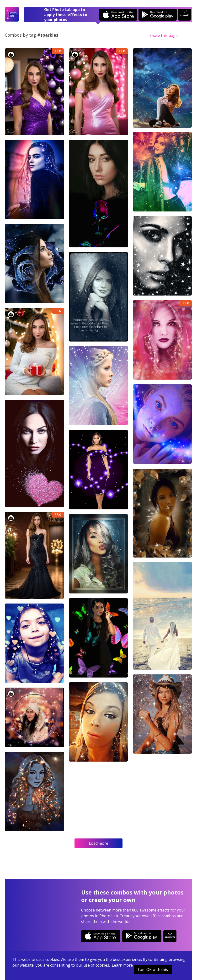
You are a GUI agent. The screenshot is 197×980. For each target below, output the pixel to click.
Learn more (122, 965)
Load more (98, 843)
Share (164, 35)
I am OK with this (153, 969)
